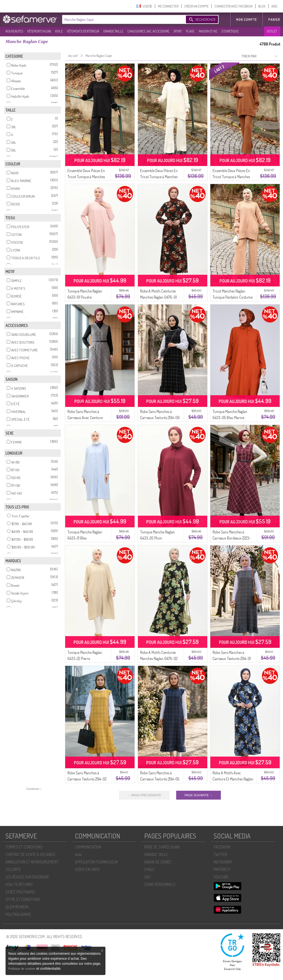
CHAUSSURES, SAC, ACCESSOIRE (148, 31)
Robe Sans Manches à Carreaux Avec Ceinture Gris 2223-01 (85, 418)
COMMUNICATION (88, 847)
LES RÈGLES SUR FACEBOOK (27, 877)
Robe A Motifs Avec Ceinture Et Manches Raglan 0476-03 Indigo (233, 779)
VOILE (59, 31)
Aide (78, 854)
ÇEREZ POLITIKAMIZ (20, 892)
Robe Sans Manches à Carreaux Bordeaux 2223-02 (232, 538)
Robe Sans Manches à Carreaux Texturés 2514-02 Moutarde (87, 779)
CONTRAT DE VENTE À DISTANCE (31, 854)
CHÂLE (149, 869)
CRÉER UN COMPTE (196, 6)
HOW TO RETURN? (19, 884)
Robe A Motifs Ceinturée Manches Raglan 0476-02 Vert (159, 658)
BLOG (262, 6)
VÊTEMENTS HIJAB (39, 31)
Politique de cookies (22, 969)
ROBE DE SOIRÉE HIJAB (162, 847)
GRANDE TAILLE (113, 31)
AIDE (274, 6)
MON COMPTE (247, 20)
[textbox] (123, 19)
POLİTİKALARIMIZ (18, 914)
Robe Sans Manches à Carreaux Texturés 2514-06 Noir (160, 418)
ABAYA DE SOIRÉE (158, 862)
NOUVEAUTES (14, 31)
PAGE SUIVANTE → (199, 795)
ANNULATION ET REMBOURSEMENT (32, 862)
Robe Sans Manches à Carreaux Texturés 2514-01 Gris (232, 658)
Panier (274, 20)
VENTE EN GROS (87, 869)
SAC (148, 877)
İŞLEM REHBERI (17, 907)
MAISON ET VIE (208, 31)
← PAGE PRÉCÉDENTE (144, 795)
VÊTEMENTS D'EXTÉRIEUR (83, 31)
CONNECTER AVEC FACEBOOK (233, 6)
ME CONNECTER (168, 6)
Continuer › (34, 789)
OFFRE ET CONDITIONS (23, 899)
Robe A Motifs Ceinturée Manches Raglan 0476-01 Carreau (158, 297)
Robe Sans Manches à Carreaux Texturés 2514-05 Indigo (160, 779)
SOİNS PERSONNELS (160, 884)
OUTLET (272, 31)
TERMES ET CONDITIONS (24, 847)
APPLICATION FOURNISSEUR (96, 862)
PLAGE (190, 31)
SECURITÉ (13, 869)
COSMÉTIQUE (230, 31)
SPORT (178, 31)
